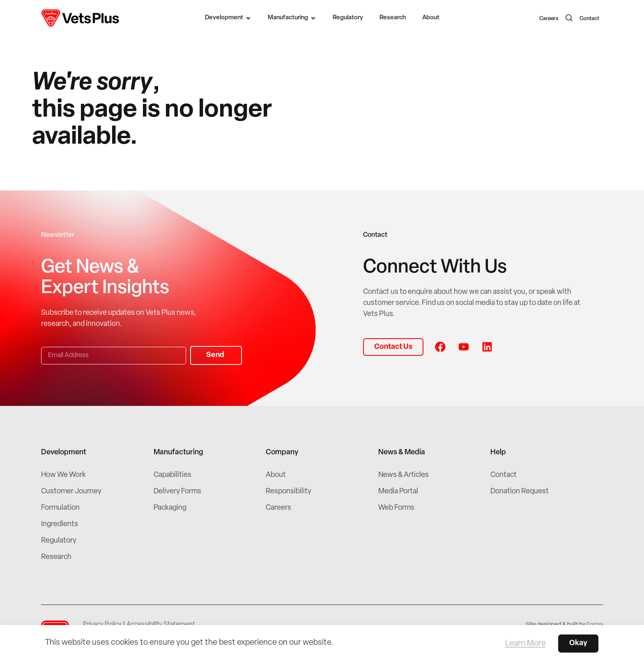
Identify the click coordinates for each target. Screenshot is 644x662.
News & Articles (404, 475)
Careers (549, 19)
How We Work (63, 475)
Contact (589, 19)
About (276, 475)
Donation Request (520, 491)
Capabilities (172, 475)
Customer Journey (71, 491)
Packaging (170, 508)
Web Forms (396, 508)
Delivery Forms (177, 491)
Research (56, 557)
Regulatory (59, 541)
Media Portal (398, 491)
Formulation (60, 508)
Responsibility (289, 491)
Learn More (526, 644)
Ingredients (60, 524)
